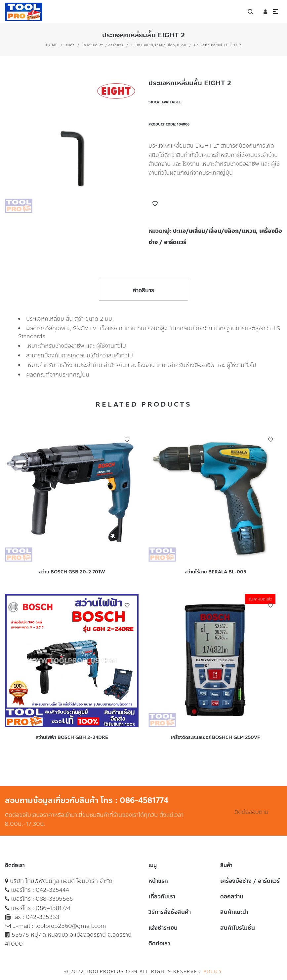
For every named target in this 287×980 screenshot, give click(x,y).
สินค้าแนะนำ (234, 912)
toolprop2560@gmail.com (71, 926)
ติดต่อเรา (159, 943)
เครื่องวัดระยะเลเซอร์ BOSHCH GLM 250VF (215, 737)
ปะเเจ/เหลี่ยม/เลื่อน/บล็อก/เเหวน (159, 45)
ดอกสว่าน (232, 896)
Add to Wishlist (155, 204)
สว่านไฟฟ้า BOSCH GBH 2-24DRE (72, 737)
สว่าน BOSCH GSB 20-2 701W (72, 572)
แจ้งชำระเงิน (163, 928)
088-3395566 (54, 899)
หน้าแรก (158, 881)
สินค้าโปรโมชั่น (238, 928)
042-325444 (52, 890)
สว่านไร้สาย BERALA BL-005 (215, 572)
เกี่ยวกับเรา (162, 896)
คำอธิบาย (144, 290)
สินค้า (70, 45)
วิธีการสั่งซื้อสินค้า (170, 912)
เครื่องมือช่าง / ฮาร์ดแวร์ (103, 45)
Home (52, 45)
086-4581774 (53, 908)
